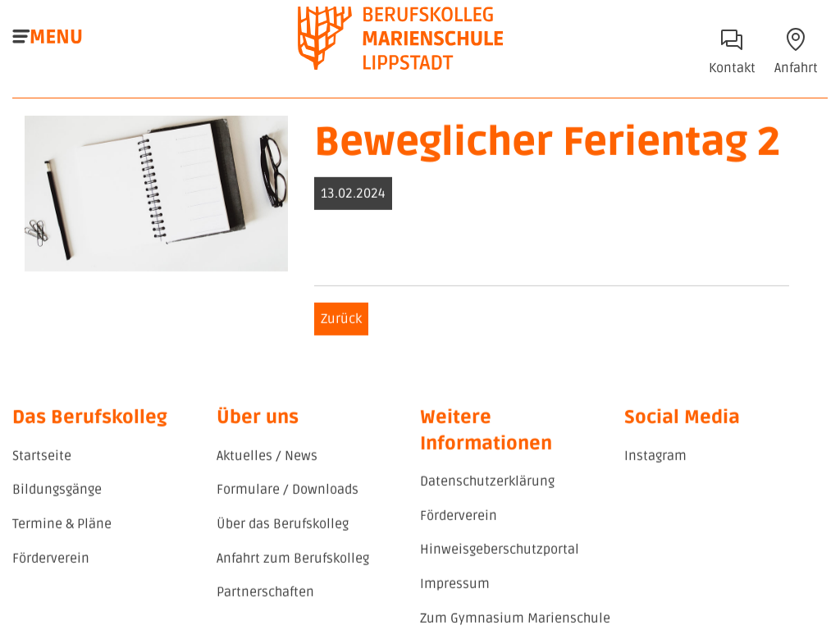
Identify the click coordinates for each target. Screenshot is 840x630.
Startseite (42, 458)
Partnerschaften (265, 594)
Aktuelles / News (267, 458)
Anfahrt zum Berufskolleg (293, 560)
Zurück (341, 321)
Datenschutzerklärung (487, 484)
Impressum (455, 586)
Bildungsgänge (57, 492)
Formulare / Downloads (288, 492)
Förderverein (51, 560)
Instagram (655, 458)
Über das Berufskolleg (283, 526)
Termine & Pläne (62, 526)
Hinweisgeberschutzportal (500, 552)
